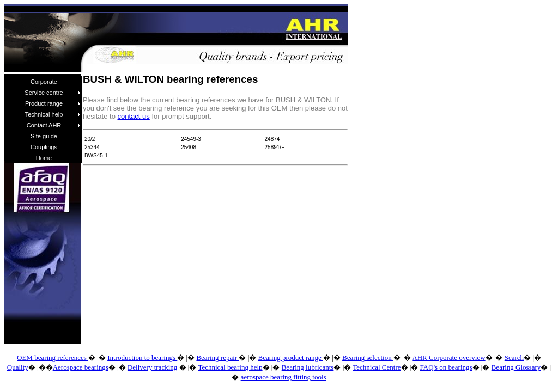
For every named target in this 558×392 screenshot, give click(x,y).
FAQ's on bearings (446, 367)
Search (514, 357)
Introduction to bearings (142, 357)
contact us (134, 116)
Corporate (44, 82)
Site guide (44, 136)
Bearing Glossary (516, 367)
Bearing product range (290, 357)
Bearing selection (368, 357)
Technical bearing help (230, 367)
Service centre (53, 93)
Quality (18, 367)
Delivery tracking (152, 367)
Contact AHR (54, 125)
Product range (53, 103)
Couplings (44, 147)
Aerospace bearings (81, 367)
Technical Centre (377, 367)
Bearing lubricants (308, 367)
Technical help (53, 114)
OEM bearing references (53, 357)
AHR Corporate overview (448, 357)
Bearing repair (217, 357)
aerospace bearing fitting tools (284, 377)
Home (44, 158)
